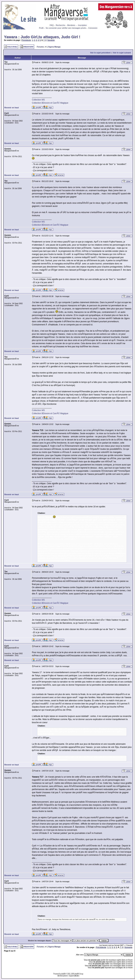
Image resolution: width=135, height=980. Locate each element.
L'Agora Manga (54, 47)
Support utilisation (74, 976)
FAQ (52, 25)
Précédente (26, 40)
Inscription (82, 25)
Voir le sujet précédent (100, 53)
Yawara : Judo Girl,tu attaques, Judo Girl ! (42, 37)
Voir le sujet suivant (122, 53)
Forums (40, 47)
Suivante (51, 40)
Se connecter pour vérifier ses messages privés (66, 28)
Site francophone (63, 976)
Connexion (93, 28)
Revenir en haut (12, 108)
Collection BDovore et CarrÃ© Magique (50, 103)
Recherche (60, 25)
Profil (41, 28)
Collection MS (38, 100)
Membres (71, 25)
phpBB (63, 974)
